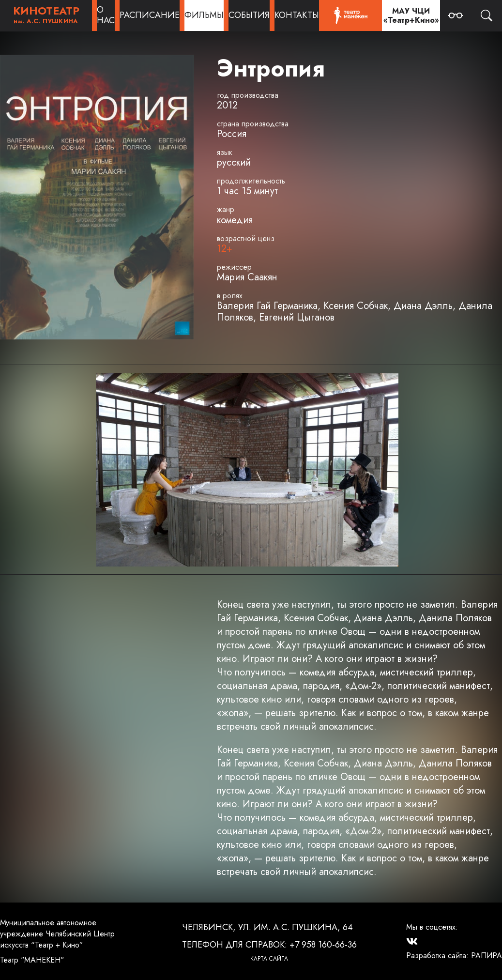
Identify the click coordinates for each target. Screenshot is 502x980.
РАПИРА (487, 956)
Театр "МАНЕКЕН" (32, 960)
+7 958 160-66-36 (323, 945)
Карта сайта (269, 959)
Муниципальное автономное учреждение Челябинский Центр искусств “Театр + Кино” (57, 934)
